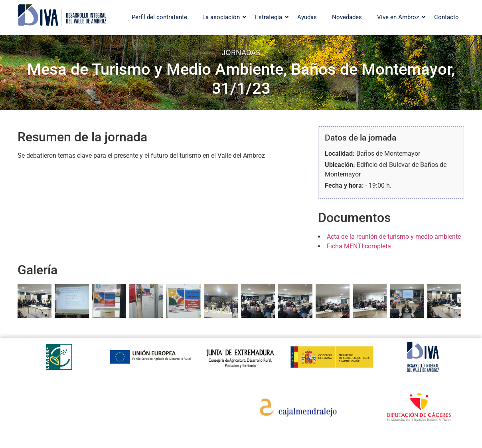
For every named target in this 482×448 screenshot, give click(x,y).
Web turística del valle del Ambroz (170, 397)
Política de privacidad (54, 417)
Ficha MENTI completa (359, 246)
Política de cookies (50, 407)
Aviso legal (40, 427)
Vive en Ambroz (400, 17)
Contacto (446, 17)
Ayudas (307, 17)
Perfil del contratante (159, 17)
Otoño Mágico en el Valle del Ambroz (163, 412)
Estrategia (271, 17)
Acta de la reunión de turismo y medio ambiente (394, 237)
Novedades (347, 17)
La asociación (223, 17)
